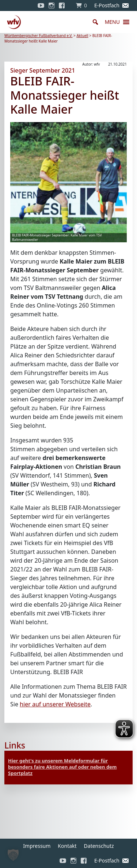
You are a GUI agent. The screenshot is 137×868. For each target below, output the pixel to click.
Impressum (37, 846)
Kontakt (67, 846)
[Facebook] (64, 5)
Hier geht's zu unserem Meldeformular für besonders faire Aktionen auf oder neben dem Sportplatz (62, 767)
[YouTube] (41, 5)
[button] (112, 22)
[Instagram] (52, 5)
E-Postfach (107, 5)
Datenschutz (99, 846)
